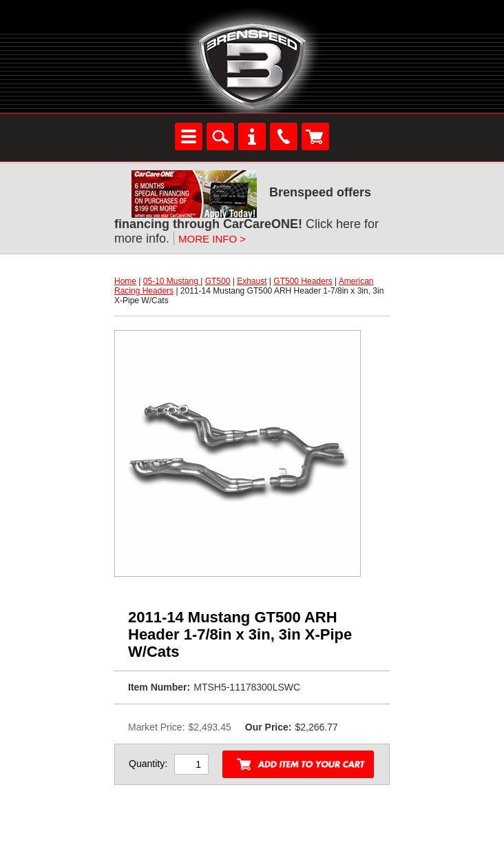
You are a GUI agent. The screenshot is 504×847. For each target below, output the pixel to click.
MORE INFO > (212, 239)
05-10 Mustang (172, 281)
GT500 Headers (303, 281)
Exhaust (252, 281)
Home (125, 281)
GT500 (218, 281)
